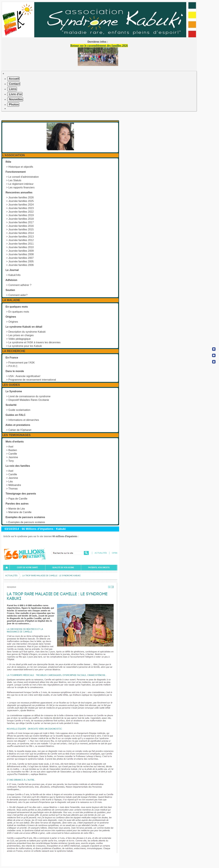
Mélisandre (15, 485)
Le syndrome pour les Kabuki (25, 346)
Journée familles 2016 (21, 226)
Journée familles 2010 (21, 247)
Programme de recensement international (32, 380)
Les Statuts (15, 180)
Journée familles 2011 (21, 244)
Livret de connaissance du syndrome (29, 396)
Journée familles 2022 (21, 212)
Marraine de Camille (20, 512)
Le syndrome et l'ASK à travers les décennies (34, 342)
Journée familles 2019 (21, 215)
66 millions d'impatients (65, 536)
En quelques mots (19, 312)
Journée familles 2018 (21, 219)
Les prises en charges (21, 335)
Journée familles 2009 (21, 251)
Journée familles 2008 (21, 254)
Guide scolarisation (19, 410)
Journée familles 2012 (21, 240)
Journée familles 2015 (21, 229)
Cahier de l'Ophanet (20, 430)
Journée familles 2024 (21, 205)
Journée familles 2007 (21, 258)
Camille (13, 454)
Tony (11, 461)
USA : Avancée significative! (24, 376)
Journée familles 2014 (21, 233)
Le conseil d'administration (24, 177)
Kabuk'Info (14, 275)
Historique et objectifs (21, 167)
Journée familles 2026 (21, 197)
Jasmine (13, 457)
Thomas (13, 489)
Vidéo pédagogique (20, 339)
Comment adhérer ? (20, 285)
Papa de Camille (18, 499)
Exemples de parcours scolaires (27, 522)
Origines (13, 322)
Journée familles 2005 (21, 261)
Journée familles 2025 (21, 201)
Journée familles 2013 (21, 237)
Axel (11, 447)
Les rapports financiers (21, 187)
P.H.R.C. (13, 366)
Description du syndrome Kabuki (27, 332)
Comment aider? (18, 295)
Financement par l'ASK (22, 363)
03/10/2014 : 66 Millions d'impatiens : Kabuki (35, 529)
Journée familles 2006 (21, 265)
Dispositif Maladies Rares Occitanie (29, 400)
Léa (11, 481)
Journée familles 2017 (21, 222)
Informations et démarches (24, 420)
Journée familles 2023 (21, 208)
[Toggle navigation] (3, 74)
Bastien (13, 450)
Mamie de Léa (17, 509)
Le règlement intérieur (21, 184)
